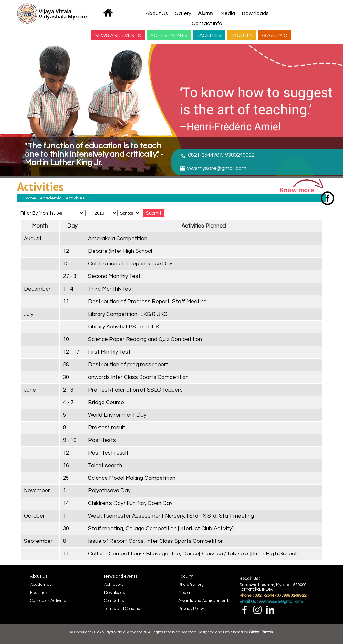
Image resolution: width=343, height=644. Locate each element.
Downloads (255, 13)
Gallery (183, 13)
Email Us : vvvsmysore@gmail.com (271, 602)
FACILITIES (209, 35)
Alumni (206, 13)
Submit (154, 213)
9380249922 (295, 596)
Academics (41, 585)
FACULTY (242, 35)
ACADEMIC (274, 35)
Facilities (39, 593)
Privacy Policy (191, 609)
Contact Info (207, 23)
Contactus (114, 601)
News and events (121, 576)
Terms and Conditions (124, 609)
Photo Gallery (191, 585)
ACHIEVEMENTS (169, 35)
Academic (51, 198)
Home (30, 198)
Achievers (114, 585)
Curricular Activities (49, 601)
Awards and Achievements (204, 601)
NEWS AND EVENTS (118, 35)
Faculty (186, 576)
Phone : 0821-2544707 (260, 596)
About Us (157, 13)
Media (228, 13)
